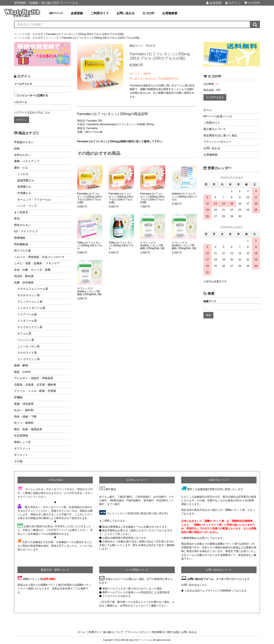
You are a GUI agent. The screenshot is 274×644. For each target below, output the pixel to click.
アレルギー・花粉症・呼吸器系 (34, 378)
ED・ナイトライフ (26, 231)
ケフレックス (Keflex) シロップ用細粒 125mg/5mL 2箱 (184, 246)
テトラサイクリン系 (30, 327)
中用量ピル (24, 193)
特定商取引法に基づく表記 (220, 135)
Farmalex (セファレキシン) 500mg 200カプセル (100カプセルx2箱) (153, 198)
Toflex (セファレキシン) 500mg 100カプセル (90, 246)
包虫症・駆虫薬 (24, 276)
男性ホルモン (22, 225)
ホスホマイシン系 (28, 295)
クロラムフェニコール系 (33, 289)
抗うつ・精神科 (24, 423)
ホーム (208, 110)
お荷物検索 (170, 13)
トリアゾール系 (27, 314)
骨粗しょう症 (22, 442)
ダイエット (21, 455)
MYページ (56, 13)
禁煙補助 (20, 238)
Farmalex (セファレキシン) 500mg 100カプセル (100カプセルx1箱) (121, 198)
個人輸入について (215, 129)
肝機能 (18, 397)
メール (220, 579)
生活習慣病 (21, 436)
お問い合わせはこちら (194, 585)
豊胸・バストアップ (27, 161)
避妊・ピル (21, 168)
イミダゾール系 (27, 321)
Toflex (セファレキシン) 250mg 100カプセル (121, 246)
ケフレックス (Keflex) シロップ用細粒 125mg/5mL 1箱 (152, 246)
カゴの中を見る (215, 97)
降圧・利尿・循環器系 (28, 429)
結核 (17, 148)
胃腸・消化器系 (24, 404)
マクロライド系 (27, 353)
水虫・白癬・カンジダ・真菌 (32, 270)
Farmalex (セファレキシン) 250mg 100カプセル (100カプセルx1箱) (90, 198)
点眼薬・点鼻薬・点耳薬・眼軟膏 (35, 385)
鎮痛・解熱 (21, 365)
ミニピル (23, 174)
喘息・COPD (22, 372)
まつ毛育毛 (21, 212)
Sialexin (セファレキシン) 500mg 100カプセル (184, 197)
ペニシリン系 (26, 340)
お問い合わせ (126, 13)
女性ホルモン (22, 155)
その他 (18, 461)
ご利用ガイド (100, 13)
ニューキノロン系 (28, 346)
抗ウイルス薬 (22, 251)
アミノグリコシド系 (30, 302)
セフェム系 (24, 333)
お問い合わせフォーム (200, 579)
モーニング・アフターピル (34, 200)
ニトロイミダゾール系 (31, 308)
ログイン (233, 3)
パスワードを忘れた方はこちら (32, 112)
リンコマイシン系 (28, 359)
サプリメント (22, 449)
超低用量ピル (26, 180)
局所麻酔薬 (21, 244)
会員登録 (214, 3)
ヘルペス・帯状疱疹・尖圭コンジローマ (39, 257)
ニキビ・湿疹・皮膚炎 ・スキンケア (37, 263)
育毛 (17, 219)
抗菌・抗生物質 (24, 282)
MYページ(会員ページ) (218, 116)
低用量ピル (24, 187)
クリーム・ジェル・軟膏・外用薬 (35, 391)
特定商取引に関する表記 (166, 632)
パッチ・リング (27, 206)
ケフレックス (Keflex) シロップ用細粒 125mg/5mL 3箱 (89, 291)
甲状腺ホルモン (24, 142)
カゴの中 (252, 3)
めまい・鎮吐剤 (24, 410)
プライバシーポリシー (217, 142)
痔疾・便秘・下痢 (25, 417)
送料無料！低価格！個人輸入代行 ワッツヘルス (46, 3)
